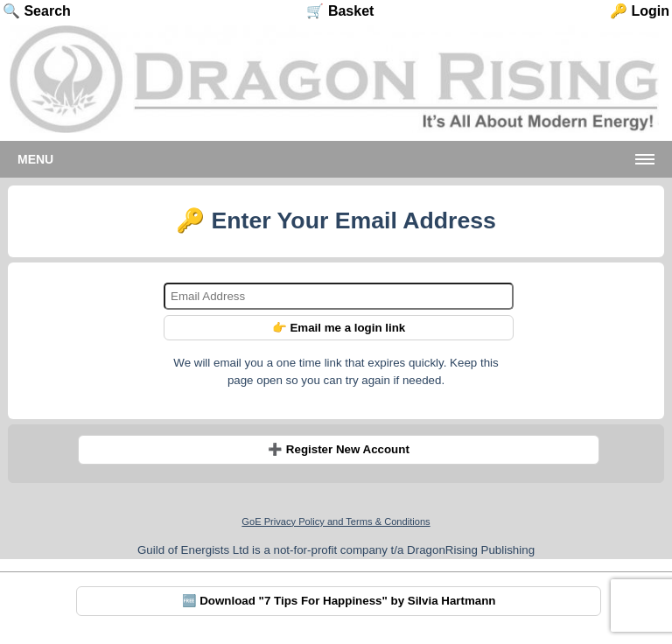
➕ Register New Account (339, 449)
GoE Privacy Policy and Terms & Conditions (336, 521)
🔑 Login (640, 11)
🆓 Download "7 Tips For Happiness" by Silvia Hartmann (339, 601)
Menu (35, 159)
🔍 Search (37, 11)
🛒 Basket (340, 11)
